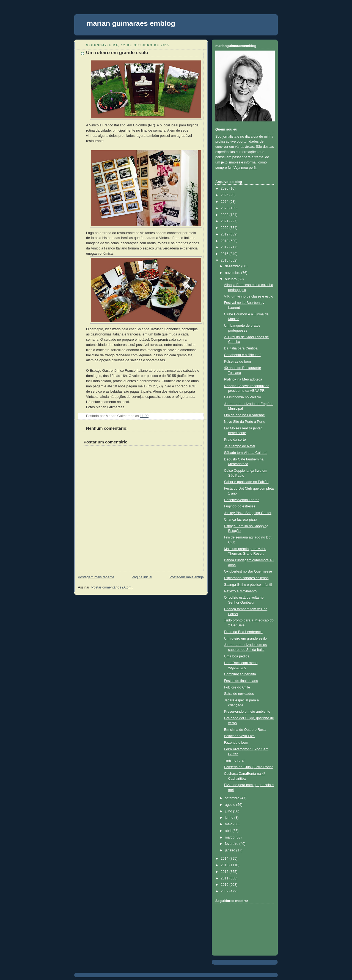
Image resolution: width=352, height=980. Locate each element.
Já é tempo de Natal (240, 446)
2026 (225, 188)
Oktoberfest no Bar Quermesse (248, 571)
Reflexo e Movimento (240, 591)
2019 (225, 234)
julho (229, 811)
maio (229, 824)
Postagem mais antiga (187, 577)
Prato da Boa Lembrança (243, 632)
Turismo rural (234, 760)
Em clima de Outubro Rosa (245, 730)
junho (230, 818)
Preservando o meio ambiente (247, 712)
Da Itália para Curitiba (241, 348)
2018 (225, 241)
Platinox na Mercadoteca (243, 379)
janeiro (231, 850)
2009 (225, 891)
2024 (225, 202)
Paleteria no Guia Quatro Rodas (249, 767)
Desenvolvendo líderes (242, 500)
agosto (231, 805)
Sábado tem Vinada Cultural (246, 453)
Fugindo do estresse (240, 506)
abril (229, 831)
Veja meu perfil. (245, 168)
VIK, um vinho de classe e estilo (249, 296)
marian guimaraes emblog (131, 23)
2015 (225, 260)
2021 (225, 221)
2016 (225, 254)
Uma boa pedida (237, 656)
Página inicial (142, 577)
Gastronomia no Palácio (243, 397)
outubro (231, 279)
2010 (225, 885)
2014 (225, 859)
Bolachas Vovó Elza (239, 736)
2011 (225, 878)
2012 (225, 872)
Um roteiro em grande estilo (117, 53)
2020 (225, 228)
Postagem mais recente (96, 577)
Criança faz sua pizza (241, 520)
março (230, 837)
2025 (225, 195)
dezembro (233, 266)
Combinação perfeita (240, 674)
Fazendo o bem (236, 743)
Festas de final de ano (241, 681)
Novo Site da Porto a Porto (245, 422)
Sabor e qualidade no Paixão (246, 482)
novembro (233, 273)
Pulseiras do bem (237, 362)
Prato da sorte (235, 440)
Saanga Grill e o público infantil (248, 585)
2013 (225, 865)
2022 (225, 215)
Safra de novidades (239, 694)
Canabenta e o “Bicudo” (242, 355)
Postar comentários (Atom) (112, 587)
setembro (233, 798)
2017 (225, 247)
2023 (225, 208)
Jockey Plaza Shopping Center (248, 513)
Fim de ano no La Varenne (244, 415)
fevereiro (232, 844)
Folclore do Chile (237, 687)
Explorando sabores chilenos (246, 578)
